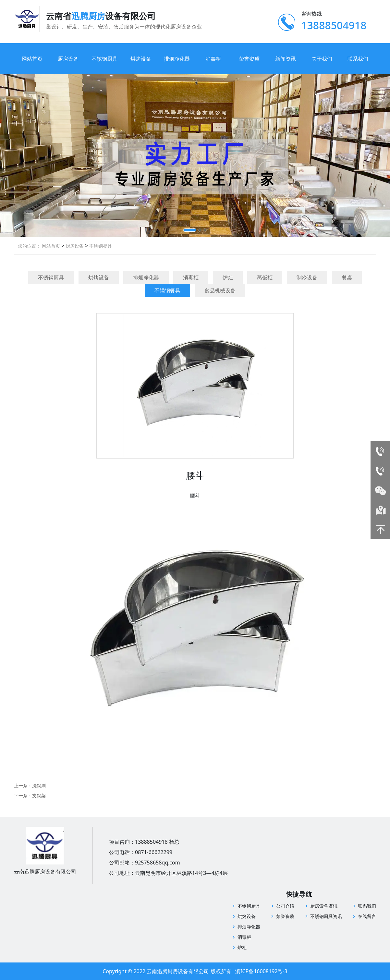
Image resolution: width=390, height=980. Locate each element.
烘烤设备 (141, 59)
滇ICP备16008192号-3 (261, 971)
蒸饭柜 (265, 277)
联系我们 (358, 59)
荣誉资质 (249, 59)
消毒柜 (213, 59)
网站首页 (32, 59)
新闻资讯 (286, 59)
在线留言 (367, 916)
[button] (190, 230)
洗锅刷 (39, 785)
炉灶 (228, 277)
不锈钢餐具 (100, 246)
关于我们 (322, 59)
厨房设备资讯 (324, 906)
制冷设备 (307, 277)
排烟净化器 (177, 59)
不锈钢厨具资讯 (326, 916)
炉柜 (242, 947)
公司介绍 (285, 906)
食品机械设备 (220, 290)
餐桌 (347, 277)
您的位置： (29, 246)
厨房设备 (68, 59)
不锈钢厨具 (104, 59)
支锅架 (39, 796)
